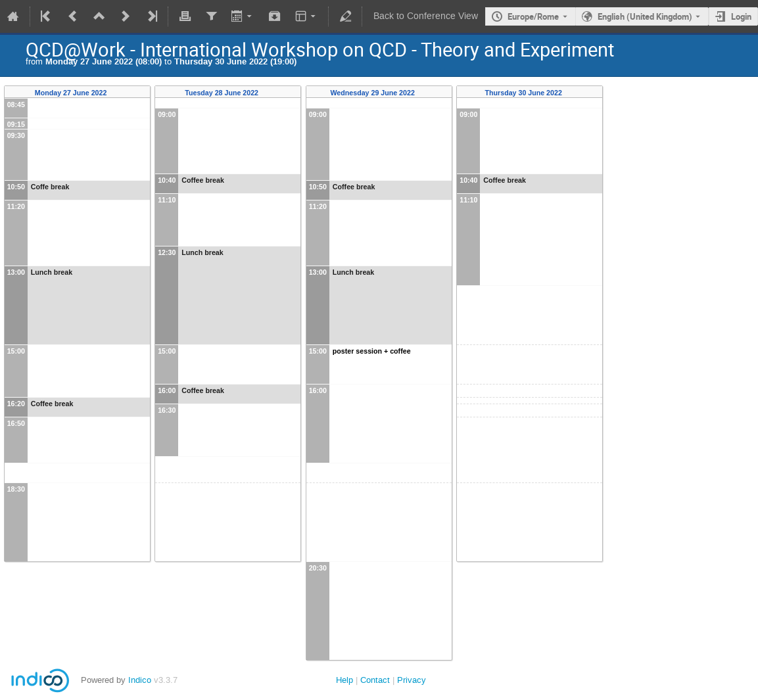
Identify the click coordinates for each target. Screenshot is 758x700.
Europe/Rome (533, 16)
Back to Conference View (426, 16)
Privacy (412, 680)
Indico (140, 680)
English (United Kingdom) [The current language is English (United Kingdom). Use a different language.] (645, 16)
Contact (375, 680)
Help (344, 680)
